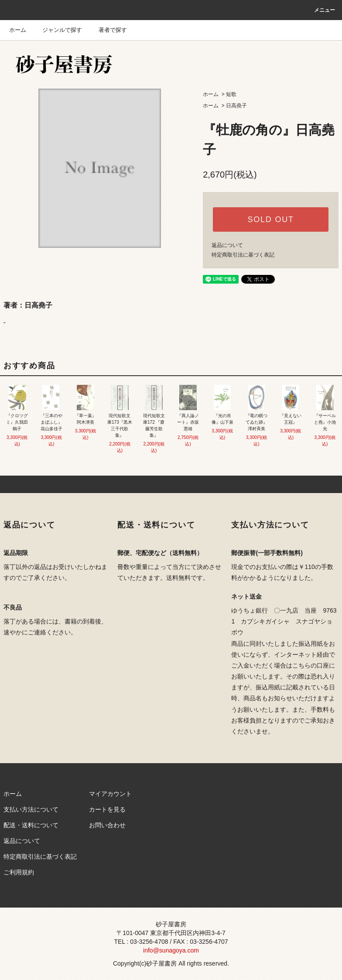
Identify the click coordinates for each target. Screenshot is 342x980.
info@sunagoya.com (171, 950)
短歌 (231, 94)
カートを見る (107, 809)
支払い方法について (31, 809)
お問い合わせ (107, 825)
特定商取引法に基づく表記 (243, 255)
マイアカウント (110, 794)
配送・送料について (31, 825)
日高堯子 (236, 106)
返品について (227, 245)
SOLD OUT (270, 219)
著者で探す (108, 30)
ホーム (18, 30)
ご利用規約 (19, 872)
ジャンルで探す (57, 30)
